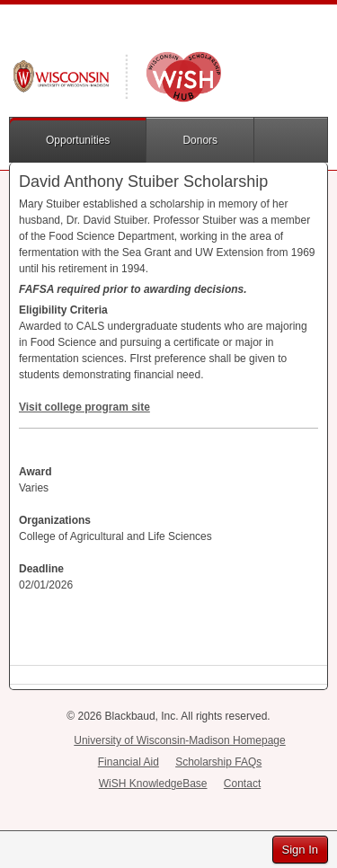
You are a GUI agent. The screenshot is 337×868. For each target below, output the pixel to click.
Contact (242, 784)
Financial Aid (129, 762)
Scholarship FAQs (218, 762)
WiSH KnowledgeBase (153, 784)
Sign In (300, 850)
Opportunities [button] (78, 140)
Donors (200, 140)
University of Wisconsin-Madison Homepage (179, 740)
